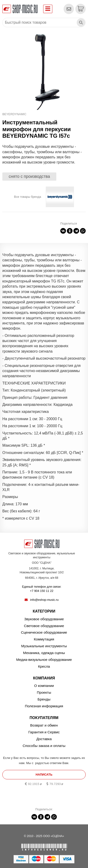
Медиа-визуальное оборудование (44, 660)
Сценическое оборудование (44, 632)
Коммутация (44, 639)
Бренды (44, 699)
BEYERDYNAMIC (14, 114)
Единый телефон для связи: (42, 589)
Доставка (44, 739)
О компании (44, 686)
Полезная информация (44, 706)
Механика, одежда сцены (44, 653)
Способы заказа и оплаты (44, 746)
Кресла (44, 666)
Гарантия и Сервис (44, 732)
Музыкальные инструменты (44, 646)
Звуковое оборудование (44, 619)
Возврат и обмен (44, 725)
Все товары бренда (28, 197)
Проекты (44, 692)
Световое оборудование (44, 626)
